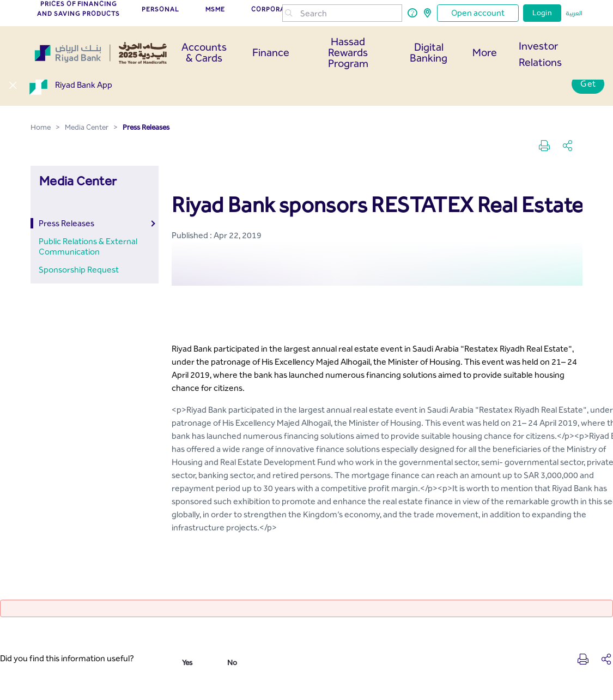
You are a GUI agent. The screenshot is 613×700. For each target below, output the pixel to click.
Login (542, 13)
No (232, 663)
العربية (574, 13)
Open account (478, 13)
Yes (187, 663)
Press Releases (66, 223)
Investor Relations (540, 54)
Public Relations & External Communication (88, 246)
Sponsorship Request (79, 270)
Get (588, 84)
